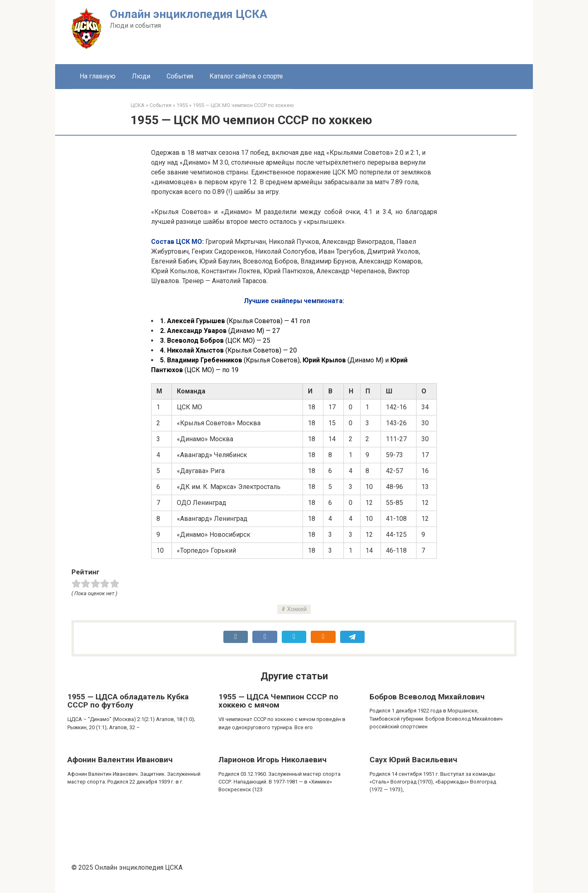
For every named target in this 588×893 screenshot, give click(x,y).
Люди (141, 76)
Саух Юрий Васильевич (413, 760)
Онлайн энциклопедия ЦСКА (189, 14)
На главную (98, 76)
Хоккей (297, 609)
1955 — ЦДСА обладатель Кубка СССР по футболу (128, 701)
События (180, 76)
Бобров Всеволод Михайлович (427, 697)
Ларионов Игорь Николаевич (273, 760)
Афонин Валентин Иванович (120, 760)
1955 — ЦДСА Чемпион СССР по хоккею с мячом (278, 701)
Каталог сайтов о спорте (246, 76)
